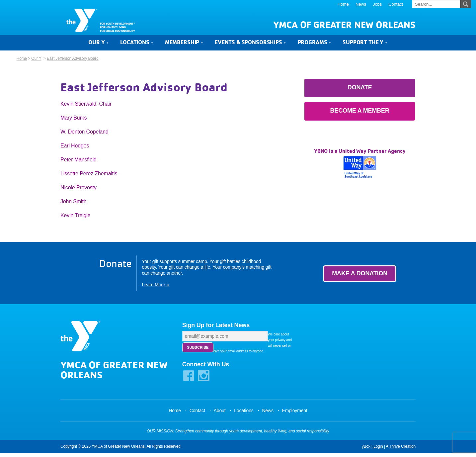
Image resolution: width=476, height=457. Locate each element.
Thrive (394, 451)
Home (343, 4)
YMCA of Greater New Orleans (344, 30)
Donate (360, 93)
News (361, 4)
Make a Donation (360, 279)
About (220, 415)
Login (378, 451)
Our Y (99, 47)
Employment (294, 415)
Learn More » (155, 290)
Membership (184, 47)
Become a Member (360, 116)
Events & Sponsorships (250, 47)
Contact (396, 4)
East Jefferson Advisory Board (73, 64)
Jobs (377, 4)
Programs (315, 47)
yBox (366, 451)
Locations (137, 47)
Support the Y (365, 47)
